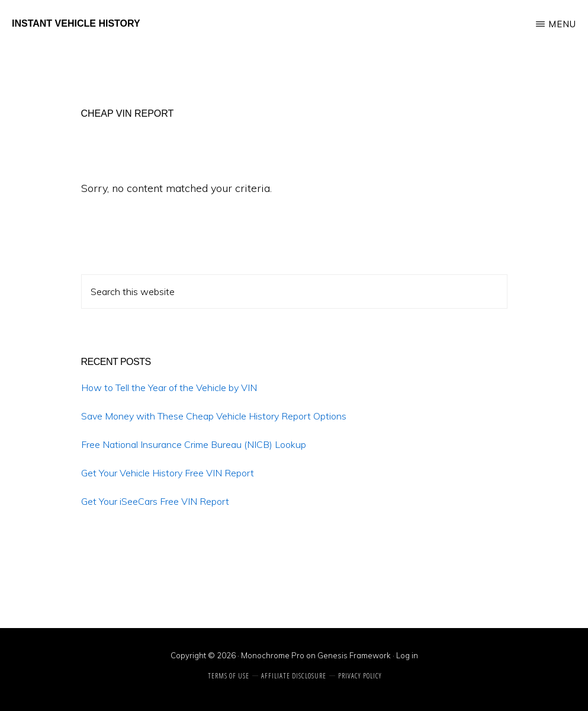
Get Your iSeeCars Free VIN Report (155, 501)
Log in (407, 655)
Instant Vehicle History (76, 23)
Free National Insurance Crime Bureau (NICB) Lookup (194, 444)
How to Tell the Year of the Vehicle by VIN (169, 387)
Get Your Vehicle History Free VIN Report (168, 473)
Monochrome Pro (273, 655)
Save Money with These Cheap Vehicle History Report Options (214, 416)
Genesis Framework (354, 655)
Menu (562, 24)
